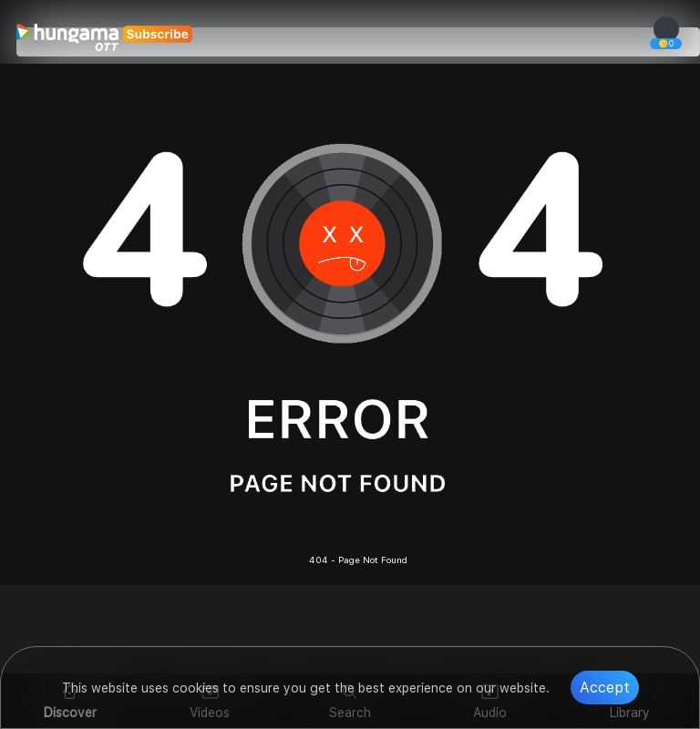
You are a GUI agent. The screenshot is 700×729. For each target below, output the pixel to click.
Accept (605, 688)
